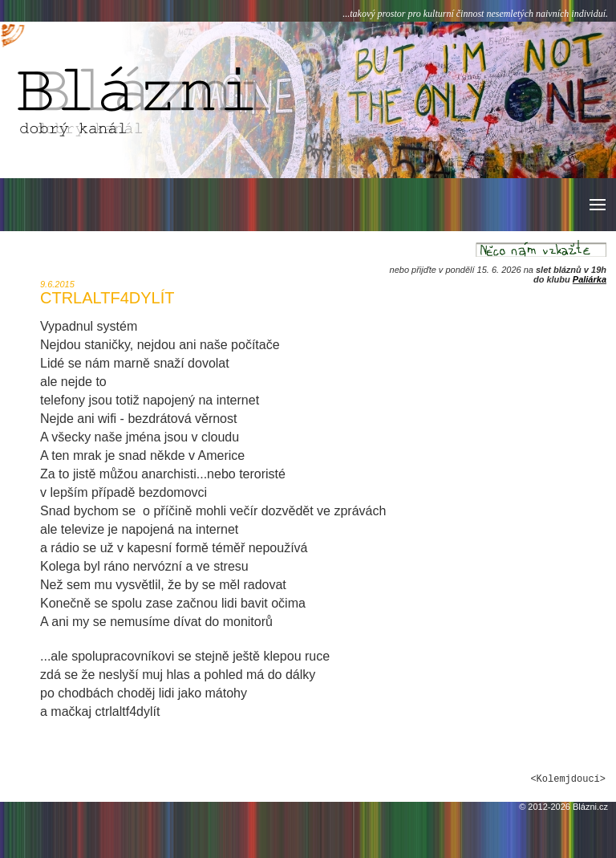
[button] (596, 205)
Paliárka (590, 279)
